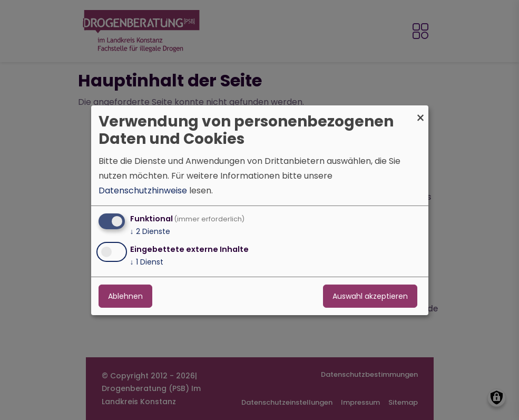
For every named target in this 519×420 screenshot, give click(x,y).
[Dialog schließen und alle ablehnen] (420, 111)
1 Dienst (147, 262)
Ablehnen (125, 296)
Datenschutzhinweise (143, 191)
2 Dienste (150, 231)
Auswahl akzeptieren (370, 296)
